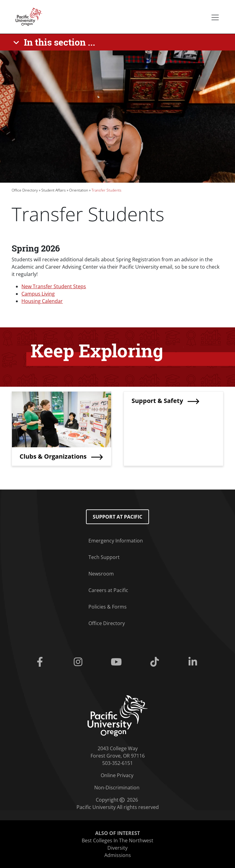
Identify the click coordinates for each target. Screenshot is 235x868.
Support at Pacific (117, 517)
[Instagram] (79, 662)
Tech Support (104, 557)
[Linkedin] (194, 662)
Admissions (118, 855)
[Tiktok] (156, 662)
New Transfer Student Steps (54, 286)
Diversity (117, 848)
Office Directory (25, 190)
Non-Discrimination (117, 788)
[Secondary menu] (215, 17)
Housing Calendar (42, 301)
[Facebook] (41, 662)
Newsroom (101, 574)
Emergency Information (116, 541)
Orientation (79, 190)
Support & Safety (157, 401)
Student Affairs (54, 190)
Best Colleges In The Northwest (117, 840)
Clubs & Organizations (53, 456)
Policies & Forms (108, 607)
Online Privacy (117, 775)
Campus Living (38, 294)
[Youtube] (117, 662)
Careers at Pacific (108, 590)
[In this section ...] (55, 42)
